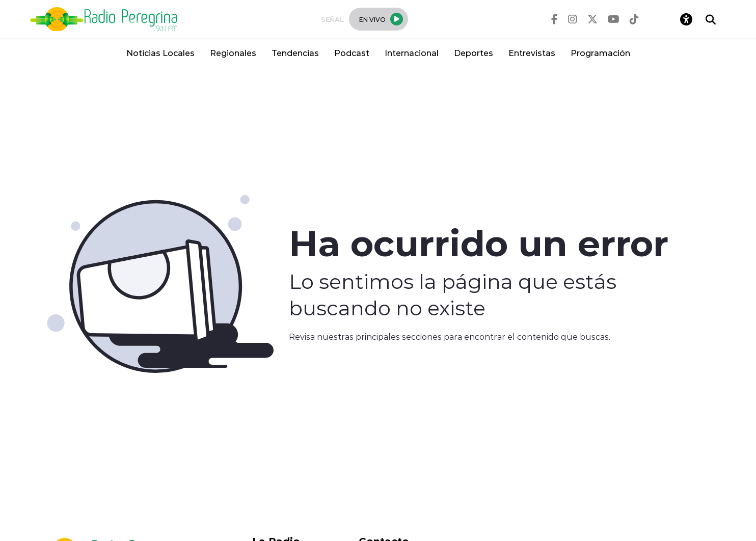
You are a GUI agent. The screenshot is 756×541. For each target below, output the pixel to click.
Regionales (233, 53)
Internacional (412, 53)
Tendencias (295, 53)
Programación (600, 53)
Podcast (352, 53)
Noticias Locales (160, 53)
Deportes (474, 53)
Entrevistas (532, 53)
